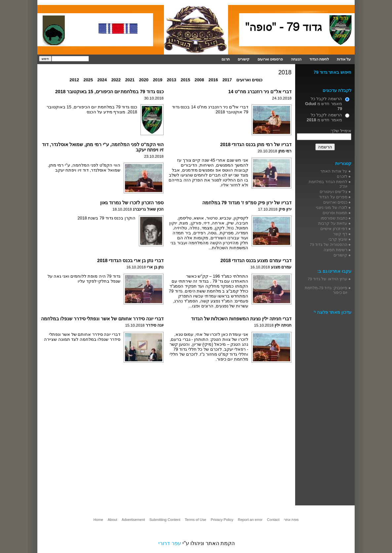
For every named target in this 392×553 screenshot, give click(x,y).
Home (98, 520)
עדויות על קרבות (333, 223)
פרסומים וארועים (270, 59)
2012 (74, 80)
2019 (158, 80)
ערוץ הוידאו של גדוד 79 (328, 279)
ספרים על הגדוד (333, 197)
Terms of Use (196, 520)
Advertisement (133, 520)
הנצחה (296, 59)
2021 (130, 80)
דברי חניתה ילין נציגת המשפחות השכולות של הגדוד (241, 319)
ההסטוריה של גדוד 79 (329, 244)
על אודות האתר (334, 171)
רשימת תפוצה (335, 250)
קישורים (244, 59)
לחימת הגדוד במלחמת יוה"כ (328, 184)
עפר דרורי (170, 543)
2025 (88, 80)
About (113, 520)
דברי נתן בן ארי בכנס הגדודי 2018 (130, 260)
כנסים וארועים (250, 80)
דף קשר (340, 234)
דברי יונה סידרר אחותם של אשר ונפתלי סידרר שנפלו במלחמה (102, 319)
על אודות (344, 59)
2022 (116, 80)
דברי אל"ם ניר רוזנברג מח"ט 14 (260, 92)
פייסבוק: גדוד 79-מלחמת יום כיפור (326, 290)
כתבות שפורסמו (334, 218)
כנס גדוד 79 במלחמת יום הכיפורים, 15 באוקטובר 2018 (109, 92)
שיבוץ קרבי (338, 239)
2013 (172, 80)
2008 (199, 80)
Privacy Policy (222, 520)
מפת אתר (291, 520)
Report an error (250, 520)
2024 (102, 80)
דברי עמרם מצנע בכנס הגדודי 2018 (256, 260)
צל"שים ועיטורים (333, 192)
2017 (227, 80)
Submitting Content (165, 520)
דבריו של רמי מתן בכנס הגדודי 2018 (256, 144)
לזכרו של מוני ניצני (332, 207)
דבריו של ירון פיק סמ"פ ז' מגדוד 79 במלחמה (247, 203)
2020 (144, 80)
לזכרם (342, 176)
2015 (185, 80)
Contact (273, 520)
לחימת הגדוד (319, 59)
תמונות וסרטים (335, 213)
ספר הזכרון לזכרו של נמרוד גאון (132, 203)
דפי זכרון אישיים (334, 229)
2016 (213, 80)
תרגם (226, 59)
